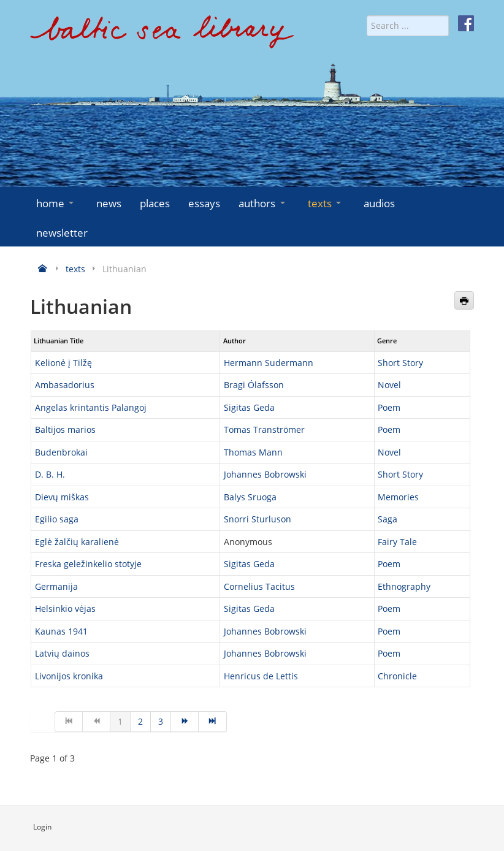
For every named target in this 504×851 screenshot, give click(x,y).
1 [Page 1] (120, 721)
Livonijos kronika (69, 676)
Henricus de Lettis (261, 676)
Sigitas (239, 564)
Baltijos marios (65, 429)
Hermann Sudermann (269, 363)
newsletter (62, 233)
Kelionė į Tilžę (63, 363)
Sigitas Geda (249, 407)
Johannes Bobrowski (265, 474)
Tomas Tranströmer (264, 429)
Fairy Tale (397, 542)
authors (263, 203)
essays (204, 203)
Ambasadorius (65, 385)
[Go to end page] (212, 722)
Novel (389, 385)
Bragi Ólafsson (254, 385)
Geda (264, 564)
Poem (389, 407)
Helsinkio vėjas (65, 609)
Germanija (56, 586)
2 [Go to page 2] (140, 721)
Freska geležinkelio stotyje (88, 564)
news (109, 203)
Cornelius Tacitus (259, 586)
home (56, 203)
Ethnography (404, 586)
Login (42, 827)
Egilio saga (57, 519)
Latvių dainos (62, 653)
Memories (398, 497)
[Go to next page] (185, 722)
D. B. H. (50, 474)
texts (326, 203)
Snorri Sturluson (258, 519)
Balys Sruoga (250, 497)
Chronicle (397, 676)
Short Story (400, 363)
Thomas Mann (253, 452)
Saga (388, 519)
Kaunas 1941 (61, 631)
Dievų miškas (62, 497)
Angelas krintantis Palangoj (91, 407)
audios (379, 203)
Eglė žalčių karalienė (77, 542)
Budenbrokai (61, 452)
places (155, 203)
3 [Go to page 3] (161, 721)
